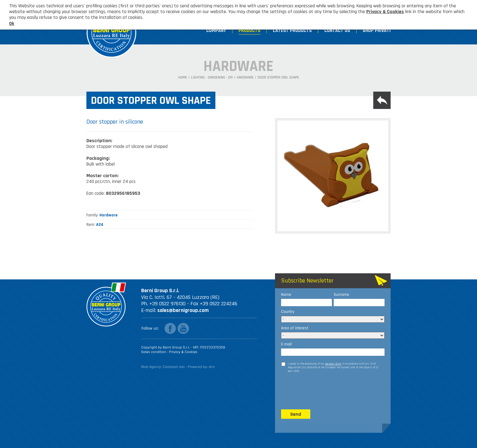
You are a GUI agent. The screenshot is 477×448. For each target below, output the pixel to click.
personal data (333, 364)
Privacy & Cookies (183, 352)
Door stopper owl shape (278, 78)
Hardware (245, 78)
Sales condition (154, 352)
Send (296, 414)
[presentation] (327, 391)
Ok (12, 24)
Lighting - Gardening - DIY (212, 78)
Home (183, 78)
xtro (212, 367)
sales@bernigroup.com (183, 310)
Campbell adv (174, 367)
